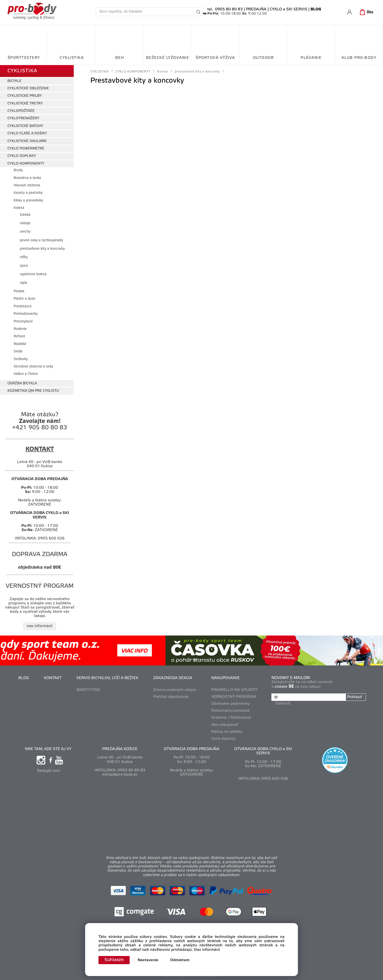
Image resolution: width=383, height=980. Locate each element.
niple (24, 283)
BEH (120, 58)
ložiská (25, 215)
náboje (25, 223)
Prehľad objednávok (171, 697)
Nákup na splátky (227, 732)
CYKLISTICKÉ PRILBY (25, 96)
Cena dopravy (223, 739)
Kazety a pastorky (28, 193)
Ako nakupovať (225, 725)
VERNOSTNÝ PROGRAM (234, 697)
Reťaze (19, 336)
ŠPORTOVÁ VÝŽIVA (215, 58)
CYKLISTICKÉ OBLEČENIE (28, 88)
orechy (25, 232)
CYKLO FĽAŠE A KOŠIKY (27, 134)
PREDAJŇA (256, 9)
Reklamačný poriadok (230, 711)
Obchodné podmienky (231, 704)
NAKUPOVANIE (226, 678)
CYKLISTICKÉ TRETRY (25, 104)
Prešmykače (23, 322)
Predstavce (23, 306)
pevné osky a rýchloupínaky (41, 240)
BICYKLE (14, 81)
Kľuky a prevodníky (28, 201)
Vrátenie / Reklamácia (231, 718)
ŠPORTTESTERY (24, 58)
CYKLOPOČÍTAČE (21, 111)
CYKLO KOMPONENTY (26, 164)
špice (24, 266)
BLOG (24, 678)
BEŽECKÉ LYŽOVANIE (168, 58)
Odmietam (180, 960)
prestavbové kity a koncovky (42, 249)
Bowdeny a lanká (27, 178)
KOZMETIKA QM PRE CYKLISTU (33, 391)
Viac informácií (207, 950)
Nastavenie (148, 960)
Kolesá (19, 208)
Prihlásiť (355, 697)
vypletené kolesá (33, 274)
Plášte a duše (24, 299)
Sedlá (18, 352)
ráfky (24, 257)
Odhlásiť (283, 704)
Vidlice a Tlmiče (26, 374)
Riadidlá (20, 344)
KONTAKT (53, 678)
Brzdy (18, 170)
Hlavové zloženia (27, 185)
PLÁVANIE (311, 58)
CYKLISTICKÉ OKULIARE (27, 141)
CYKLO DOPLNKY (22, 156)
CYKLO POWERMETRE (26, 149)
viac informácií (40, 626)
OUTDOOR (263, 58)
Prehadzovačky (26, 314)
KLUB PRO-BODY (359, 58)
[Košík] (366, 12)
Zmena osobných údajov (175, 690)
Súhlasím (114, 960)
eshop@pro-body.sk (120, 775)
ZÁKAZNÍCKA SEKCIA (173, 678)
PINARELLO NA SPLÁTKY (235, 690)
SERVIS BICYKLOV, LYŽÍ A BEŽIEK (107, 678)
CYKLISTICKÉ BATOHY (25, 126)
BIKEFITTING (88, 690)
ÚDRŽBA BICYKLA (22, 383)
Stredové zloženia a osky (33, 367)
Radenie (20, 329)
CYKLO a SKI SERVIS (288, 9)
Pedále (19, 291)
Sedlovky (21, 359)
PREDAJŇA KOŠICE (120, 749)
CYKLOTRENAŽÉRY (23, 118)
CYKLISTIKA (72, 58)
